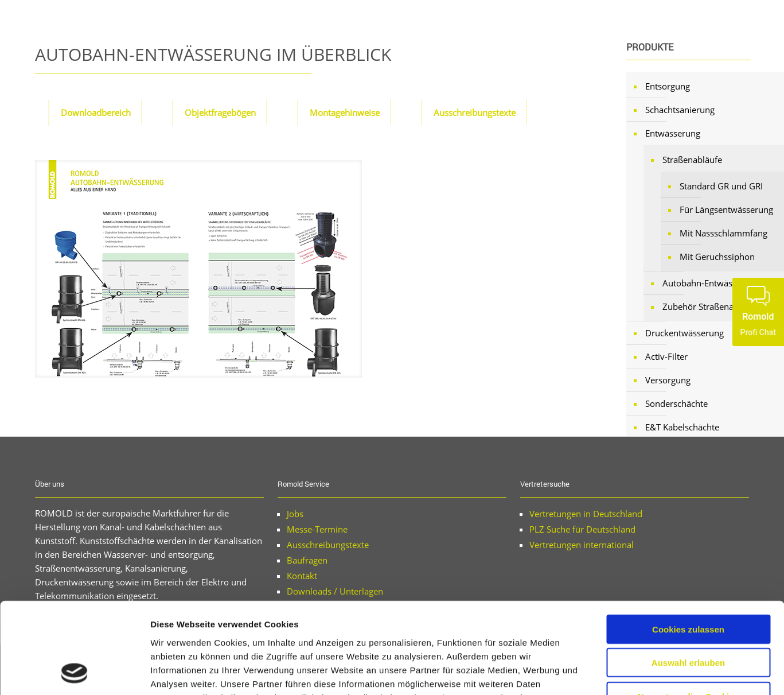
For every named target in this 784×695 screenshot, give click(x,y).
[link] (198, 269)
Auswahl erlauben (688, 578)
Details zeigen (610, 672)
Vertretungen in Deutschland (586, 514)
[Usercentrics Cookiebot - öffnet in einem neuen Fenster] (74, 673)
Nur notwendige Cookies (688, 611)
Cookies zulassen (688, 544)
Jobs (295, 514)
